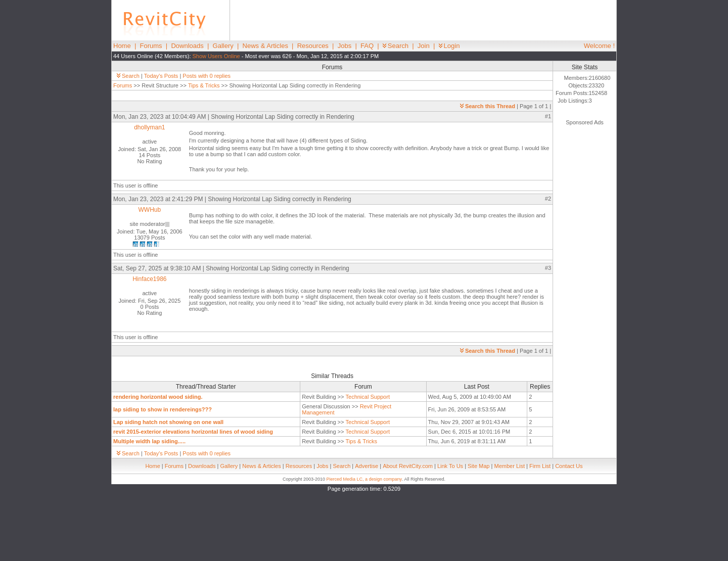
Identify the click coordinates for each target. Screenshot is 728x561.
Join (424, 46)
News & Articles (265, 46)
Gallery (223, 46)
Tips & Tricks (204, 85)
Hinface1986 (149, 279)
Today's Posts (161, 76)
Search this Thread (488, 106)
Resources (313, 46)
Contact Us (569, 466)
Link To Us (450, 466)
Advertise (367, 466)
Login (449, 46)
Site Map (479, 466)
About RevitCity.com (408, 466)
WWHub (150, 210)
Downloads (187, 46)
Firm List (540, 466)
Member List (509, 466)
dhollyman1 (149, 127)
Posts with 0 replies (207, 76)
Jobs (345, 46)
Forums (151, 46)
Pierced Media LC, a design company (364, 479)
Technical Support (368, 397)
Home (122, 46)
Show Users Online (216, 56)
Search (396, 46)
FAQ (367, 46)
